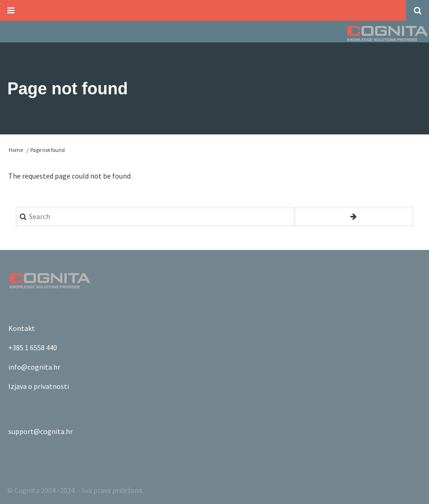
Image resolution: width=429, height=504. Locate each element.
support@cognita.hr (40, 431)
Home (16, 150)
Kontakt (22, 328)
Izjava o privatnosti (39, 386)
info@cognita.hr (34, 367)
